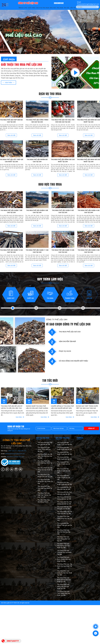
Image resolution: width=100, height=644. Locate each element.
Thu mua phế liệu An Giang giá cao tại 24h (64, 498)
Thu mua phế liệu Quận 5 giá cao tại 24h (65, 453)
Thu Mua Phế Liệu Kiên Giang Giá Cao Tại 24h (64, 539)
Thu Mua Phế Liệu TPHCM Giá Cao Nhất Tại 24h (64, 552)
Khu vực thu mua (56, 8)
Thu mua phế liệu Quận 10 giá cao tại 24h (64, 477)
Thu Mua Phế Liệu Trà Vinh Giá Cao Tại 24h (65, 512)
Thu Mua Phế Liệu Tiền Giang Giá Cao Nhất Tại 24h (64, 593)
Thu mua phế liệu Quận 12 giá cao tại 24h (64, 464)
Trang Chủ (23, 8)
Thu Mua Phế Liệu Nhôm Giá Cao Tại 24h (45, 476)
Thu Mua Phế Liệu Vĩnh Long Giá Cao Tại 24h (65, 518)
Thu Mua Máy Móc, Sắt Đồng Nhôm (44, 501)
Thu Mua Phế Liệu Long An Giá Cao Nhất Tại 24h (65, 573)
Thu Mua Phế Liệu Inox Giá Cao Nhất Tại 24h (45, 488)
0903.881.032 (22, 451)
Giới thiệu (32, 8)
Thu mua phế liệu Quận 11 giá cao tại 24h (64, 471)
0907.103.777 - (13, 451)
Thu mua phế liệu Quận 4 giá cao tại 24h (65, 458)
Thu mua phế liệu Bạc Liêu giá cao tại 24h (64, 493)
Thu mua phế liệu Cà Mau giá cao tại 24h (64, 488)
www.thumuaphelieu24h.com (15, 457)
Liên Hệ (73, 8)
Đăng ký (91, 428)
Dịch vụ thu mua (43, 8)
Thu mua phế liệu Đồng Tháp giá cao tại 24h (65, 525)
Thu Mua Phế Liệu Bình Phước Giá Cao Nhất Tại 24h (64, 559)
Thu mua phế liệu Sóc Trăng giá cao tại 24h (64, 503)
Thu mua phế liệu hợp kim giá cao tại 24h (45, 443)
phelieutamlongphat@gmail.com (15, 454)
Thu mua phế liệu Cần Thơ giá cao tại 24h (65, 508)
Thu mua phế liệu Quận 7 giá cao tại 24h (65, 443)
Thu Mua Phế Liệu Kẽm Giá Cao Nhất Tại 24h (45, 463)
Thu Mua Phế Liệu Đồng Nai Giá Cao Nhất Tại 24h (63, 586)
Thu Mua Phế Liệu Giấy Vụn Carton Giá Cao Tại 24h (44, 495)
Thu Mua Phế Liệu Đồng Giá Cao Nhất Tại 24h (45, 481)
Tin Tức (67, 8)
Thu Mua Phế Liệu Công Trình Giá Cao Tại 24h (44, 449)
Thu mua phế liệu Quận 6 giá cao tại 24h (65, 448)
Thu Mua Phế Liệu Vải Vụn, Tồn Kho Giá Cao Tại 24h (45, 456)
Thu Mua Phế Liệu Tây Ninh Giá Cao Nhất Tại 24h (65, 566)
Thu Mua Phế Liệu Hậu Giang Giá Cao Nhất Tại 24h (63, 546)
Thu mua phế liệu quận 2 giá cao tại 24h (65, 483)
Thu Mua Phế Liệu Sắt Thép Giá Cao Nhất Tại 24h (45, 470)
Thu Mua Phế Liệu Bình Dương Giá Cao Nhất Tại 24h (64, 580)
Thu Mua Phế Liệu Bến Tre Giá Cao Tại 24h (64, 532)
